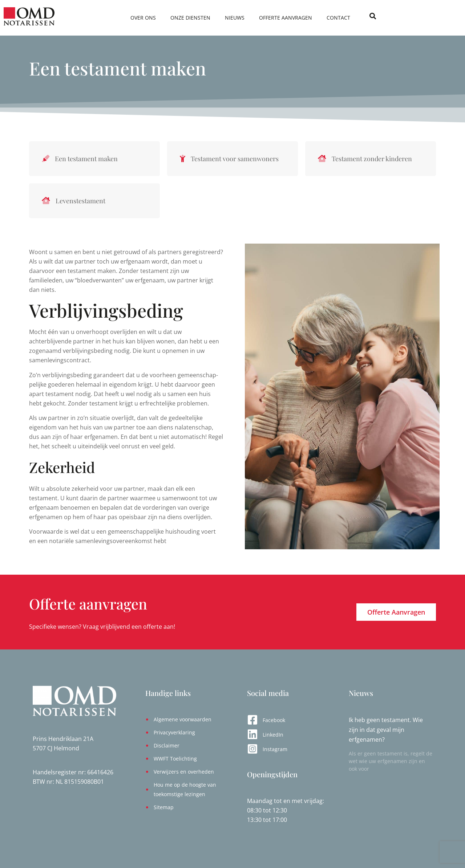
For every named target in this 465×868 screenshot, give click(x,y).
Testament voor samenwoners (235, 159)
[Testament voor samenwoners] (183, 159)
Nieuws (290, 18)
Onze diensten (245, 18)
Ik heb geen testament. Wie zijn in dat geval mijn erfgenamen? (386, 730)
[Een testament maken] (46, 159)
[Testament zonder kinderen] (322, 159)
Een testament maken (86, 159)
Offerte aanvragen (340, 18)
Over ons (198, 18)
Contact (393, 18)
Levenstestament (80, 201)
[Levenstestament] (46, 201)
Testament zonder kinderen (372, 159)
